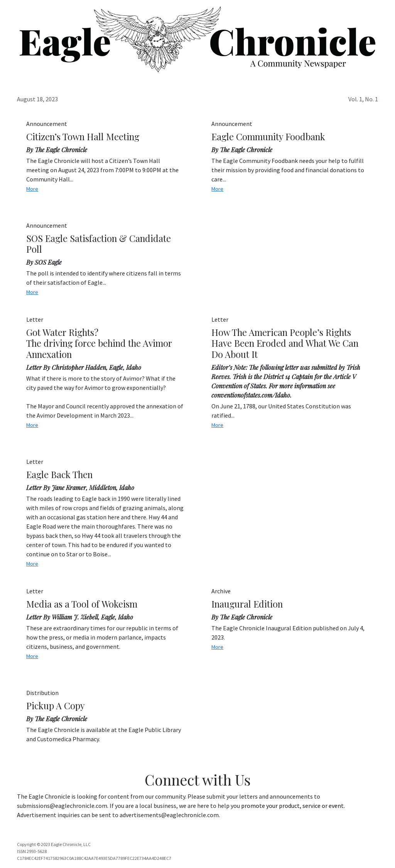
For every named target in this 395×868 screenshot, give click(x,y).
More (32, 189)
